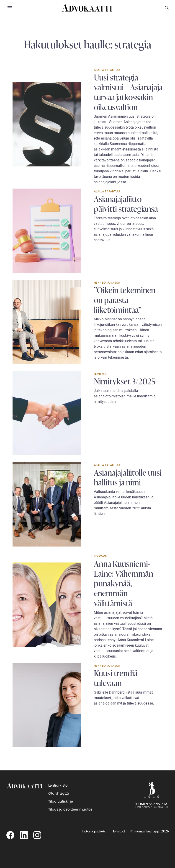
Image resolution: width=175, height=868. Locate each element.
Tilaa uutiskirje (61, 801)
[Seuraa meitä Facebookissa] (10, 835)
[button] (10, 8)
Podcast (101, 556)
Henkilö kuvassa (107, 283)
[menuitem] (167, 8)
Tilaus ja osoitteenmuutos (70, 809)
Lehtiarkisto (58, 785)
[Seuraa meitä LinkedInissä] (24, 835)
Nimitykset (102, 374)
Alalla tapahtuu (107, 70)
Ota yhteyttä (59, 793)
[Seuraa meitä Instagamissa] (37, 835)
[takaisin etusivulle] (25, 795)
